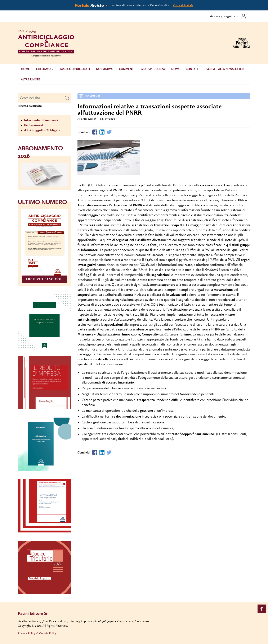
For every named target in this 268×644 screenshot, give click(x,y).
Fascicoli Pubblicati (75, 69)
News (175, 69)
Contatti (193, 69)
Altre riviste (30, 79)
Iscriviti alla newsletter (225, 69)
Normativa (104, 69)
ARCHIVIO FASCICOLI (45, 279)
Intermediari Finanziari (41, 120)
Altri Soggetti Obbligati (42, 130)
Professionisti (34, 125)
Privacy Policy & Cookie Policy (37, 633)
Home (25, 69)
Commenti (127, 69)
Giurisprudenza (153, 69)
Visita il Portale (183, 5)
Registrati (231, 16)
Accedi (215, 16)
